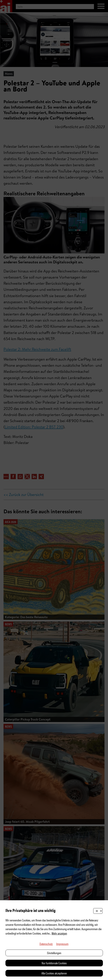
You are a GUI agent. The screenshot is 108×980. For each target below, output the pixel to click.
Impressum (62, 944)
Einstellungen (54, 953)
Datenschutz (46, 944)
